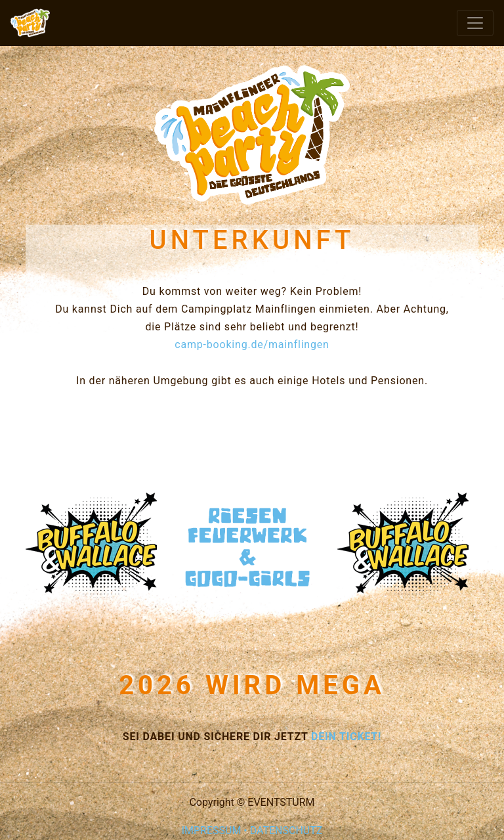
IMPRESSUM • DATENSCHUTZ (252, 830)
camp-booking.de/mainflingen (252, 344)
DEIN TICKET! (346, 737)
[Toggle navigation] (475, 23)
